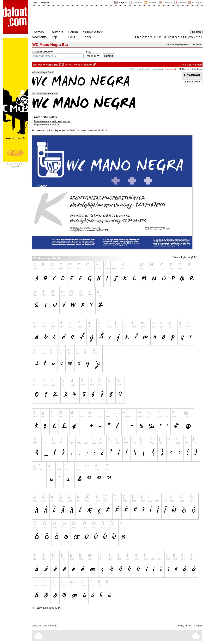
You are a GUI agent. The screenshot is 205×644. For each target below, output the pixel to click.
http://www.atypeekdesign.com (52, 121)
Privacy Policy (184, 626)
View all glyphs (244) (185, 257)
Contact (198, 626)
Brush (198, 65)
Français (136, 2)
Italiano (180, 2)
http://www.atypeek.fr (47, 124)
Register (45, 2)
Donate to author (192, 82)
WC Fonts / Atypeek (80, 65)
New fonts (39, 37)
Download (192, 75)
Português (195, 2)
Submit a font (93, 32)
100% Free (185, 69)
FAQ (72, 37)
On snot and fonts (48, 626)
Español (151, 2)
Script (188, 65)
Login (35, 2)
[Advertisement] (107, 18)
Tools (87, 37)
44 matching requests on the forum (184, 44)
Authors (57, 32)
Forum (73, 32)
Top (54, 37)
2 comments (171, 69)
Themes (38, 32)
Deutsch (165, 2)
